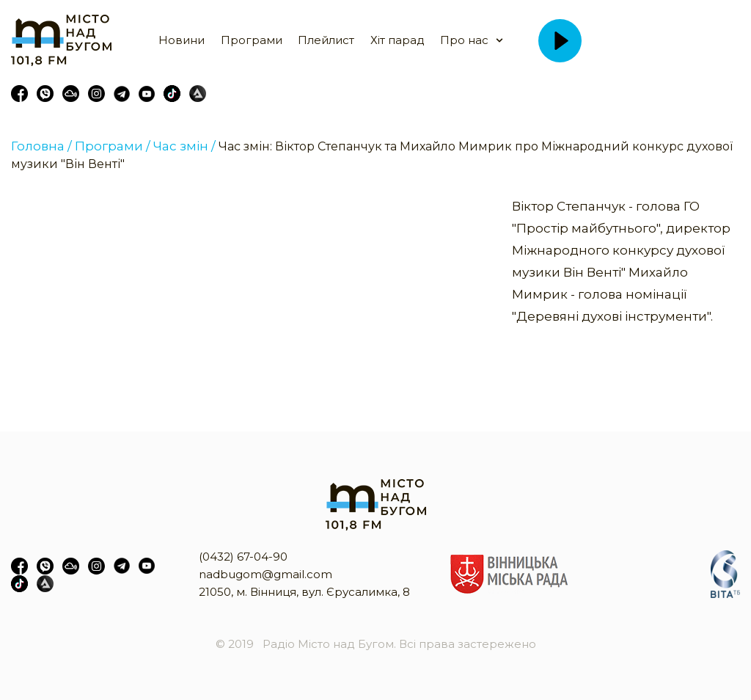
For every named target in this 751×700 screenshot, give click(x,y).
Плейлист (326, 40)
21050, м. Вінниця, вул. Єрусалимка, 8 (304, 592)
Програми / (113, 146)
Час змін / (184, 146)
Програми (252, 40)
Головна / (41, 146)
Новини (182, 40)
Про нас (464, 40)
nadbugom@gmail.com (265, 574)
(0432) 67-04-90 (243, 557)
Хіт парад (398, 40)
